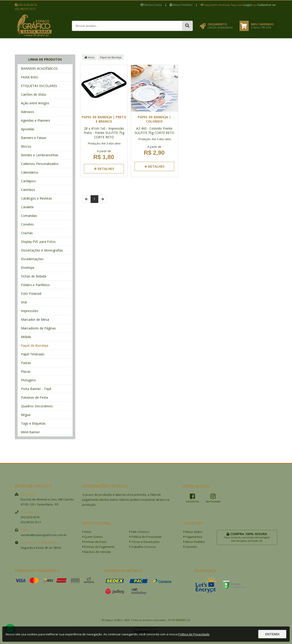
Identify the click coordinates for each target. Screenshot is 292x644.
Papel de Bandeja (35, 345)
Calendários (30, 172)
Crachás (27, 233)
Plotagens (28, 380)
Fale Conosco (139, 532)
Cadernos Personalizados (40, 164)
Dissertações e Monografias (42, 250)
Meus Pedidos (181, 5)
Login (248, 5)
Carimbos (28, 190)
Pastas (26, 363)
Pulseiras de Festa (34, 397)
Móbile (26, 337)
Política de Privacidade (145, 537)
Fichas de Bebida (34, 276)
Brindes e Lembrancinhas (40, 155)
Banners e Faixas (34, 138)
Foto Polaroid (31, 294)
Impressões (30, 311)
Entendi (272, 634)
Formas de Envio (94, 542)
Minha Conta (151, 5)
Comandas (29, 216)
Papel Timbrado (33, 354)
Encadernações (32, 259)
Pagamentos (193, 537)
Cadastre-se (266, 5)
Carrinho (190, 547)
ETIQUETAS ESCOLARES (39, 86)
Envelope (28, 268)
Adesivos (28, 112)
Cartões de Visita (33, 94)
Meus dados (193, 532)
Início (89, 57)
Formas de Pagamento (98, 547)
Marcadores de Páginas (38, 328)
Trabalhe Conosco (143, 547)
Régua (26, 415)
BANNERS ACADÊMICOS (39, 68)
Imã (24, 302)
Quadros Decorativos (37, 406)
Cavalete (27, 207)
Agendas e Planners (36, 120)
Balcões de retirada (96, 552)
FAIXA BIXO (30, 77)
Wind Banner (30, 432)
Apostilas (28, 129)
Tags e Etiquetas (33, 423)
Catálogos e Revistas (36, 198)
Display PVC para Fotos (38, 242)
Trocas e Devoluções (144, 542)
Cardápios (28, 181)
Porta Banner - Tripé (36, 389)
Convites (27, 224)
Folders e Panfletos (35, 285)
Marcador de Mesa (35, 319)
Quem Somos (93, 537)
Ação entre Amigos (35, 103)
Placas (26, 371)
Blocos (26, 146)
